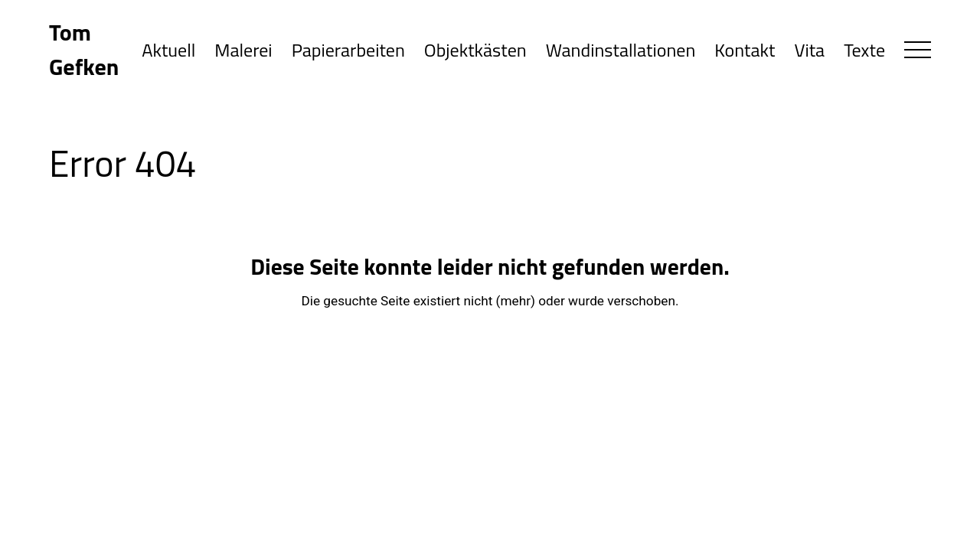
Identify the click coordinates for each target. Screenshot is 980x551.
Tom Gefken (84, 49)
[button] (918, 50)
